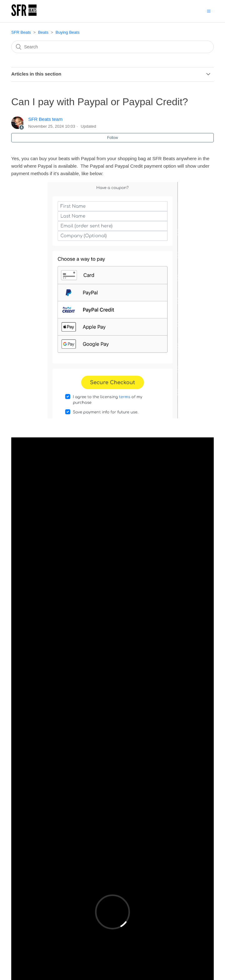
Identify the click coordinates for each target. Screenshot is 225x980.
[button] (209, 11)
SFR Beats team (45, 119)
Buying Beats (68, 32)
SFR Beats (21, 32)
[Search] (112, 47)
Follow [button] (113, 138)
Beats (43, 32)
